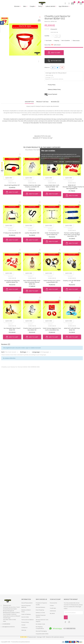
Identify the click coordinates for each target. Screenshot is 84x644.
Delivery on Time (40, 613)
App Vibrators (64, 6)
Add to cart (54, 53)
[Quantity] (52, 36)
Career (23, 625)
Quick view (9, 178)
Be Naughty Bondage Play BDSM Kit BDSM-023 (12, 281)
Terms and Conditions (27, 620)
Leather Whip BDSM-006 (32, 233)
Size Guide (48, 41)
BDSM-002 (54, 21)
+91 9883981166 (6, 624)
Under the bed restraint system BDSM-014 (52, 234)
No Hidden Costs (40, 624)
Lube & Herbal (51, 6)
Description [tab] (29, 102)
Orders (52, 606)
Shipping (57, 41)
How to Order (25, 617)
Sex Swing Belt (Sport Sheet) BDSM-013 (12, 329)
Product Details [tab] (42, 102)
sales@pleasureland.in (8, 627)
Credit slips (53, 608)
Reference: (48, 21)
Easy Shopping (40, 610)
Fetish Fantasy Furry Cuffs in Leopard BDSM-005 (52, 281)
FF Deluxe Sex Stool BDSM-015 (12, 233)
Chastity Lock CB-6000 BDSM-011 (72, 281)
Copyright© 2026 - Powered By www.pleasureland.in (15, 642)
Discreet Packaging (41, 631)
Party (41, 6)
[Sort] (12, 352)
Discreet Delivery (40, 607)
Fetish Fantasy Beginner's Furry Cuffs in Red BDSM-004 (52, 329)
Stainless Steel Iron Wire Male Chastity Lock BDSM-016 (32, 186)
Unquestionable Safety (42, 634)
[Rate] (29, 352)
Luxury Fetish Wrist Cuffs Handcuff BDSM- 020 (52, 186)
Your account (55, 599)
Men (25, 6)
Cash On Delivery (26, 614)
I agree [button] (56, 162)
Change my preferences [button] (72, 162)
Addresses (53, 611)
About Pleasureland (27, 603)
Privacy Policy (25, 622)
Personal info (53, 603)
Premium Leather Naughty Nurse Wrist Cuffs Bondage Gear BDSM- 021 (72, 235)
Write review (76, 41)
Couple (33, 6)
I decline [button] (61, 162)
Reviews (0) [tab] (55, 102)
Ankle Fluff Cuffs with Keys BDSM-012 (72, 329)
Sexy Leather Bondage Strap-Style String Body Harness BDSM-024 (32, 282)
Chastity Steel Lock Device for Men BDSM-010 (32, 329)
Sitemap (24, 630)
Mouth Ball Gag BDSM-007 (12, 185)
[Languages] (46, 352)
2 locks (54, 123)
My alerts (52, 613)
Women (18, 6)
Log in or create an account (33, 348)
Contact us (24, 628)
